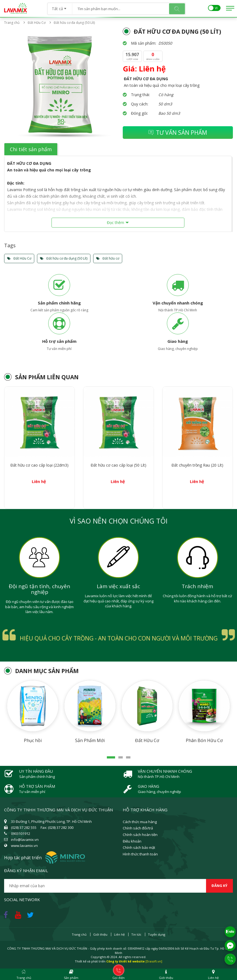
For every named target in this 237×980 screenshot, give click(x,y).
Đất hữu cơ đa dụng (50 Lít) (64, 258)
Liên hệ (119, 934)
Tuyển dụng (157, 934)
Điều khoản (132, 841)
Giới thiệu (100, 934)
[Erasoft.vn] (154, 961)
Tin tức (136, 934)
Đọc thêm (115, 222)
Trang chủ (12, 23)
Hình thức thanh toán (140, 854)
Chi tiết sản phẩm (31, 149)
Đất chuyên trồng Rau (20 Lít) (197, 465)
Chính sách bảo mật (139, 847)
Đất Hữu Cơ (38, 23)
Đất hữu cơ (108, 258)
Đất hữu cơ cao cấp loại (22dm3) (39, 465)
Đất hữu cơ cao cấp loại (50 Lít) (118, 465)
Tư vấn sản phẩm (178, 133)
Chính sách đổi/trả (138, 828)
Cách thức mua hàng (140, 822)
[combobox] (60, 7)
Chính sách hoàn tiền (140, 835)
